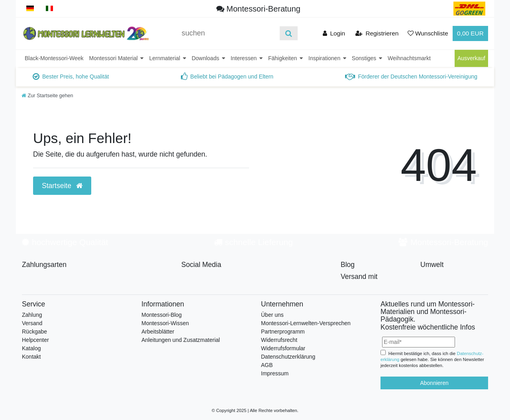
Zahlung (32, 315)
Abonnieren (434, 383)
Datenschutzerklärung (288, 357)
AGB (267, 365)
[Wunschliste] (428, 33)
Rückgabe (34, 332)
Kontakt (31, 357)
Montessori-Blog (162, 315)
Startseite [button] (62, 186)
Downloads (206, 58)
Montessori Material (114, 58)
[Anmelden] (334, 33)
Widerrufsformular (283, 348)
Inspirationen (325, 58)
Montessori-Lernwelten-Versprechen (306, 323)
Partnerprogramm (283, 332)
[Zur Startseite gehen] (47, 96)
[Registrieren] (377, 33)
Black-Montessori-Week (54, 58)
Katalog (31, 348)
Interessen (244, 58)
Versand (32, 323)
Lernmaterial (165, 58)
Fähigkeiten (283, 58)
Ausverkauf (471, 58)
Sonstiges (365, 58)
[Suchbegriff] (228, 33)
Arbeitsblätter (158, 332)
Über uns (272, 315)
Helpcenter (35, 340)
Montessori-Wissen (165, 323)
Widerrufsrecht (279, 340)
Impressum (275, 373)
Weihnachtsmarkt (409, 58)
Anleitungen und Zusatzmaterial (181, 340)
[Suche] (289, 33)
